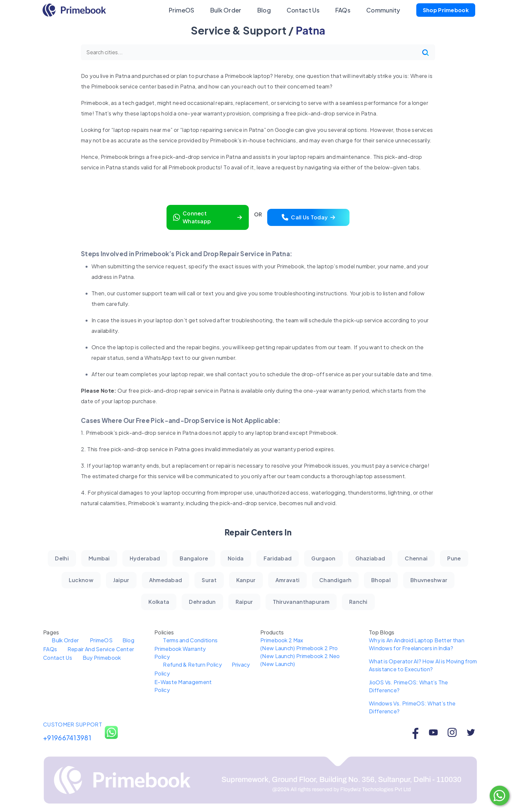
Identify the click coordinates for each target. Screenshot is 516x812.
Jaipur (121, 580)
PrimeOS (182, 10)
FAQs (343, 10)
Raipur (244, 602)
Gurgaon (323, 558)
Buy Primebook (106, 658)
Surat (209, 580)
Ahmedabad (166, 580)
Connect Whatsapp (208, 217)
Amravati (287, 580)
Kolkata (159, 602)
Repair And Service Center (105, 649)
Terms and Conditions (195, 640)
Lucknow (81, 580)
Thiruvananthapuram (301, 602)
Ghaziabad (370, 558)
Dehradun (202, 602)
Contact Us (303, 10)
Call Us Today (309, 217)
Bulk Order (226, 10)
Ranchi (358, 602)
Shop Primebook (446, 10)
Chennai (416, 558)
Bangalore (194, 558)
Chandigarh (335, 580)
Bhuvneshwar (429, 580)
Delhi (62, 558)
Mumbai (99, 558)
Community (383, 10)
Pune (454, 558)
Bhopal (381, 580)
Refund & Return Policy (197, 664)
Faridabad (278, 558)
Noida (236, 558)
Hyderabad (145, 558)
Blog (264, 10)
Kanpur (246, 580)
